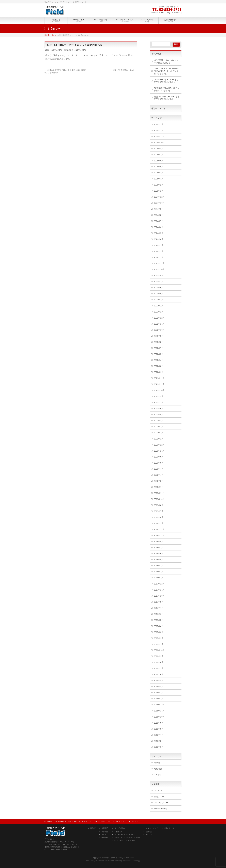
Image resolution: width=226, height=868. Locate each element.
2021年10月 (159, 390)
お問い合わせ (169, 828)
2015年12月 (159, 705)
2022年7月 (159, 348)
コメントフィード (162, 803)
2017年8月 (159, 602)
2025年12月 (159, 136)
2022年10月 (159, 330)
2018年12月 (159, 529)
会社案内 (105, 828)
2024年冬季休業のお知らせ (125, 70)
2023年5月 (159, 294)
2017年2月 (159, 638)
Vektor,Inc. (127, 861)
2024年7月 (159, 221)
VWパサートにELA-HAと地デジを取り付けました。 (166, 81)
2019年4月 (159, 517)
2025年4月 (159, 173)
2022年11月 (159, 324)
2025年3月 (159, 179)
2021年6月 (159, 408)
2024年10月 (159, 203)
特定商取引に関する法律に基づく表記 (72, 821)
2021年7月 (159, 402)
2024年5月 (159, 233)
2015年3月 (159, 747)
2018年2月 (159, 572)
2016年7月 (159, 668)
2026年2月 (159, 124)
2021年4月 (159, 421)
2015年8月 (159, 729)
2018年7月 (159, 548)
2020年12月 (159, 445)
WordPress (100, 861)
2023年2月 (159, 306)
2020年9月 (159, 457)
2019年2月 (159, 523)
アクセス (105, 835)
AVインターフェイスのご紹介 (125, 840)
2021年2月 (159, 433)
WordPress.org (160, 809)
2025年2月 (159, 185)
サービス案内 (120, 828)
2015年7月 (159, 735)
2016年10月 (159, 650)
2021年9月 (159, 396)
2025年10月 (159, 143)
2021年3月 (159, 427)
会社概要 (105, 832)
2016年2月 (159, 699)
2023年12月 (159, 263)
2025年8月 (159, 149)
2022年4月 (159, 360)
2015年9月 (159, 723)
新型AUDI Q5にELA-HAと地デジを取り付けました (167, 98)
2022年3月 (159, 366)
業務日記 (158, 769)
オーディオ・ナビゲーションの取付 (127, 837)
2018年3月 (159, 566)
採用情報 (105, 837)
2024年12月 (159, 197)
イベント (158, 775)
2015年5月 (159, 741)
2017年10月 (159, 596)
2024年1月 (159, 257)
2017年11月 (159, 590)
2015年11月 (159, 711)
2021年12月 (159, 378)
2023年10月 (159, 269)
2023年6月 (159, 288)
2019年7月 (159, 511)
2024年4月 (159, 239)
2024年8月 (159, 215)
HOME (50, 821)
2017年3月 (159, 632)
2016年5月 (159, 680)
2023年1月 (159, 312)
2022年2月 (159, 372)
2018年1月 (159, 578)
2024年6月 (159, 227)
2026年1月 (159, 130)
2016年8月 (159, 662)
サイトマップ (121, 821)
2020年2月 (159, 481)
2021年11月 (159, 384)
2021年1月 (159, 439)
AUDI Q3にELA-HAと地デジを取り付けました (167, 89)
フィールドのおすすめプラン (125, 835)
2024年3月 (159, 245)
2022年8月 (159, 342)
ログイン (158, 790)
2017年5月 (159, 620)
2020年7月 (159, 469)
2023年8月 (159, 275)
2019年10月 (159, 499)
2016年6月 (159, 674)
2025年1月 (159, 191)
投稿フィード (160, 797)
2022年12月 (159, 318)
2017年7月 (159, 608)
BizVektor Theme (113, 861)
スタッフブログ (152, 828)
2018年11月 (159, 535)
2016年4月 (159, 687)
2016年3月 (159, 693)
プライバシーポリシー (101, 821)
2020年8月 (159, 463)
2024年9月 (159, 209)
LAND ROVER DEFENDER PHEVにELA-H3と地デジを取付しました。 (166, 71)
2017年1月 (159, 644)
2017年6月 (159, 614)
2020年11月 (159, 451)
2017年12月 (159, 584)
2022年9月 (159, 336)
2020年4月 (159, 475)
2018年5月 (159, 560)
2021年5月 (159, 415)
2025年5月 (159, 167)
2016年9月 (159, 656)
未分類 (157, 763)
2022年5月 (159, 354)
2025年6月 (159, 161)
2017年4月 (159, 626)
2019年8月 (159, 505)
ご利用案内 (118, 832)
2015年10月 (159, 717)
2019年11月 (159, 493)
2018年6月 (159, 553)
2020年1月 (159, 487)
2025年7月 (159, 155)
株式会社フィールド (110, 858)
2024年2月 (159, 251)
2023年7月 (159, 282)
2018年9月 (159, 542)
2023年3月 (159, 300)
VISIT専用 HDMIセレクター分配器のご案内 (166, 61)
